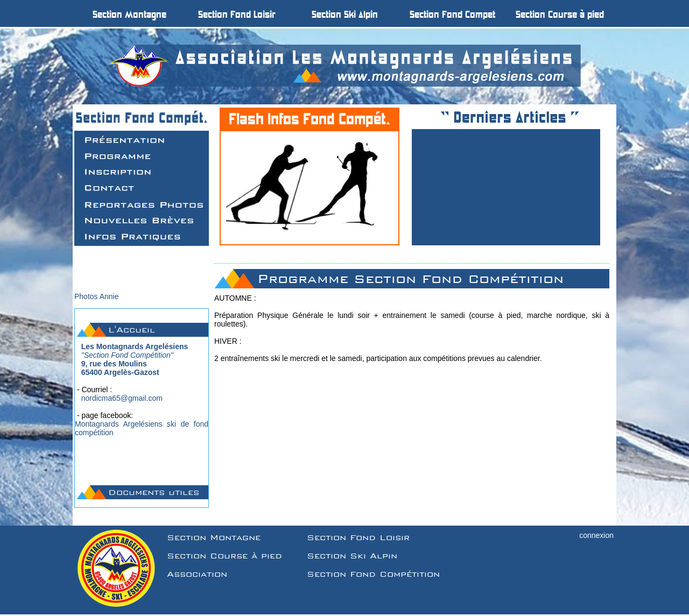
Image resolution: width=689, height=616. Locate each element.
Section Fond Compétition (373, 574)
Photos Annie (97, 296)
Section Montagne (214, 537)
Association (197, 574)
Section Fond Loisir (358, 537)
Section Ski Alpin (352, 556)
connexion (596, 535)
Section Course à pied (224, 556)
